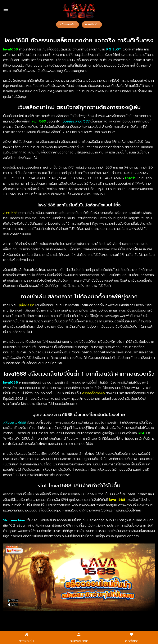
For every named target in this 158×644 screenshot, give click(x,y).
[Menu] (6, 9)
